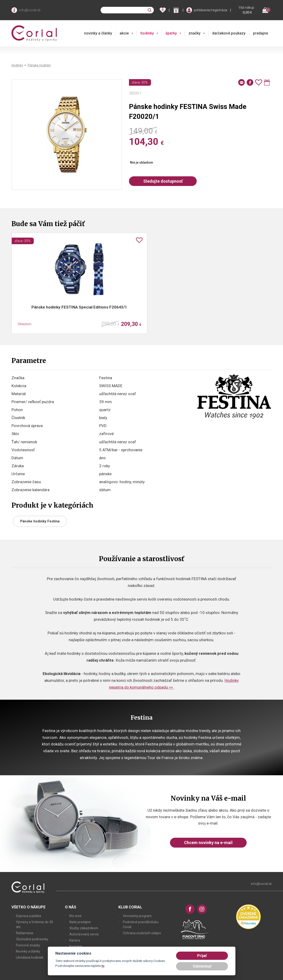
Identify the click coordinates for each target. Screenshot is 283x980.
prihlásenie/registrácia (211, 10)
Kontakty (76, 946)
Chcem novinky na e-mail (208, 843)
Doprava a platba (28, 916)
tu (103, 966)
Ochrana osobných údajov (142, 933)
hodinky (147, 33)
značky (194, 33)
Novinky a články (28, 951)
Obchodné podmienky (32, 939)
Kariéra (75, 940)
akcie (124, 33)
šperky (171, 33)
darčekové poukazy (229, 33)
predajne (260, 33)
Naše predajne (80, 922)
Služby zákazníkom (84, 928)
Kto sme (75, 916)
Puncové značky (28, 945)
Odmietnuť (202, 966)
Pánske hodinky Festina (40, 521)
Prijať (202, 956)
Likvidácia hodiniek (30, 957)
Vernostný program (137, 916)
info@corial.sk (30, 10)
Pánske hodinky (39, 65)
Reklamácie (25, 933)
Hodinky (17, 65)
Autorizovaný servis (84, 934)
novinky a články (98, 33)
